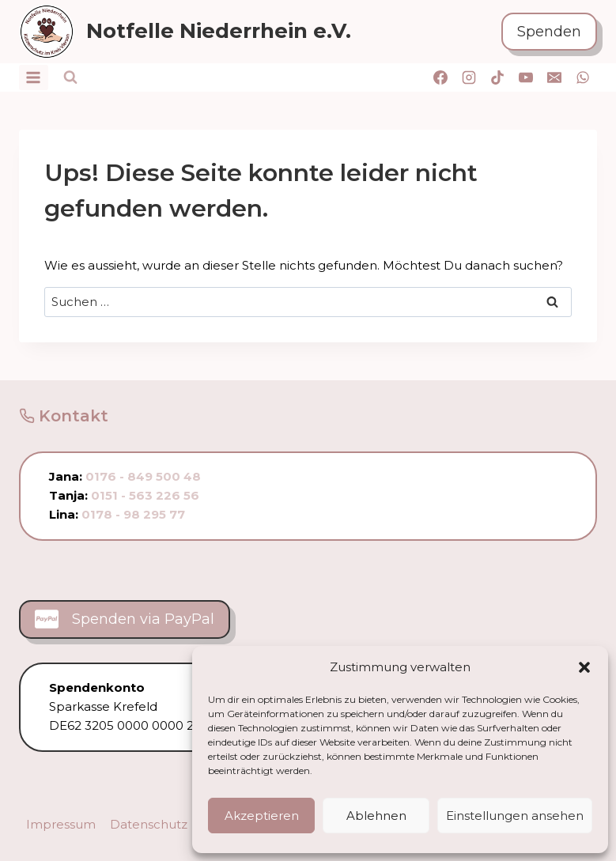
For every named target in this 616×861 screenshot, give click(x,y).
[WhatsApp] (583, 77)
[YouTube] (526, 77)
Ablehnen (376, 816)
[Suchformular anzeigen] (70, 77)
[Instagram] (469, 77)
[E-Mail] (554, 77)
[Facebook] (440, 77)
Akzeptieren (262, 816)
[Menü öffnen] (34, 77)
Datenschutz (149, 824)
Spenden (549, 32)
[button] (584, 667)
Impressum (61, 824)
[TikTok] (497, 77)
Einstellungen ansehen (515, 816)
